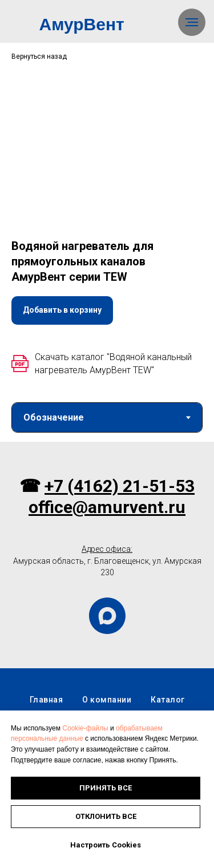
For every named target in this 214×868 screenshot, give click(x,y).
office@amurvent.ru (107, 573)
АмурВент (82, 24)
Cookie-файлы (85, 728)
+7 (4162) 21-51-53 (120, 553)
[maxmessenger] (107, 683)
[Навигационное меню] (192, 22)
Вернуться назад (39, 56)
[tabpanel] (107, 475)
